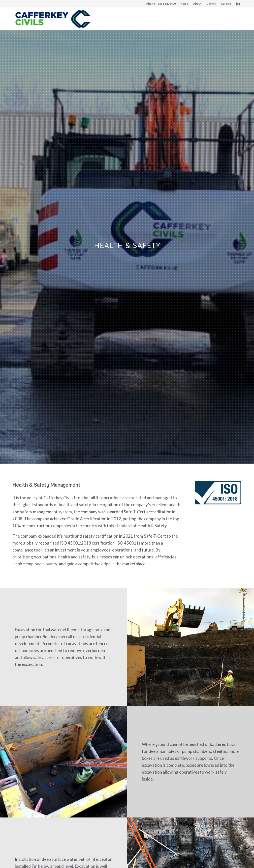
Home (184, 4)
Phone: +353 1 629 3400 (161, 4)
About (197, 4)
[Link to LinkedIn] (238, 4)
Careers (226, 4)
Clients (211, 4)
